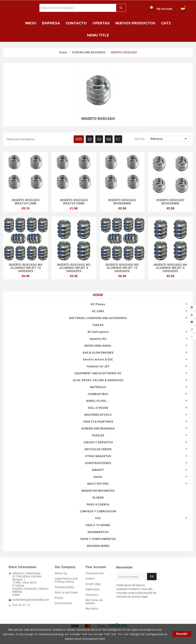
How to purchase (66, 593)
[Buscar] (78, 8)
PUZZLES (98, 436)
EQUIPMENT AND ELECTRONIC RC (98, 374)
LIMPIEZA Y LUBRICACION (98, 512)
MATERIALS (98, 387)
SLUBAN (98, 498)
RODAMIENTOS (98, 532)
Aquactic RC (98, 339)
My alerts (92, 609)
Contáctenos (63, 604)
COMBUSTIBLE (98, 394)
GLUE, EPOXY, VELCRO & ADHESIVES (98, 381)
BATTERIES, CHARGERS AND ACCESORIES (98, 318)
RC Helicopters (98, 332)
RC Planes (98, 305)
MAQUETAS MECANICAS (98, 491)
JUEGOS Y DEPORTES (98, 443)
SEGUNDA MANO (98, 546)
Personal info (95, 574)
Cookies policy (65, 587)
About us (61, 574)
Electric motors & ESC (98, 360)
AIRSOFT (98, 470)
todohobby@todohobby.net (31, 600)
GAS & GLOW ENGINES (98, 353)
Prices (59, 598)
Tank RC (98, 325)
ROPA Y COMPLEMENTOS (98, 539)
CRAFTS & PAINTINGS (98, 422)
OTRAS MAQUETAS (98, 456)
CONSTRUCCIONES (98, 463)
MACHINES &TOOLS (98, 415)
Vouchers (92, 595)
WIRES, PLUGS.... (98, 401)
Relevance (169, 139)
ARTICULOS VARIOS (98, 450)
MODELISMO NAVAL (98, 346)
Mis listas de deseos (94, 602)
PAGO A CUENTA (98, 505)
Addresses (93, 590)
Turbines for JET (98, 367)
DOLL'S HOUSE (98, 408)
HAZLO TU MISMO (98, 526)
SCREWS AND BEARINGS (98, 429)
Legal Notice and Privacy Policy (66, 581)
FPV (98, 519)
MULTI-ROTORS (98, 484)
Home (98, 295)
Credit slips (93, 584)
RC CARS (98, 312)
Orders (90, 579)
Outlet (98, 477)
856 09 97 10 (21, 605)
